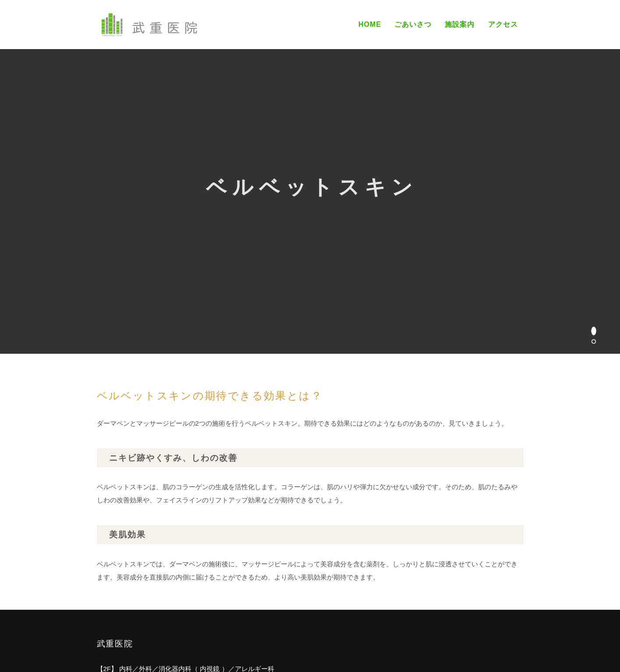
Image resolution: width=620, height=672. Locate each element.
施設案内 (460, 24)
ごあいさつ (413, 24)
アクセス (503, 24)
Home (370, 24)
